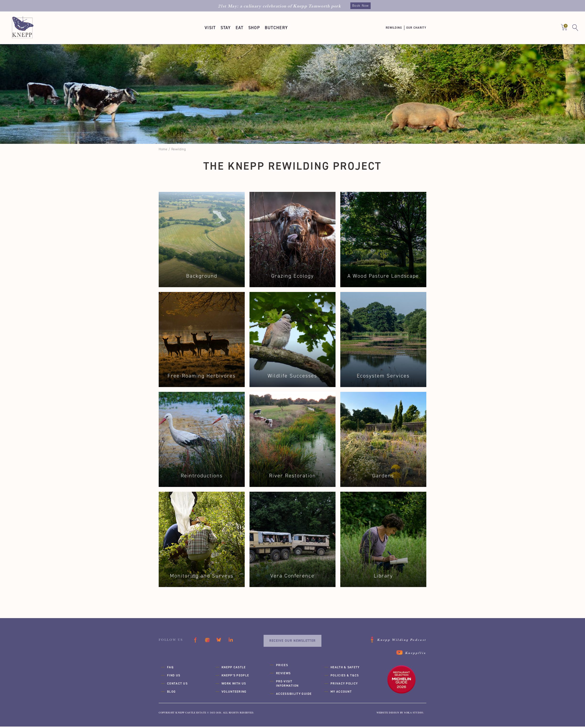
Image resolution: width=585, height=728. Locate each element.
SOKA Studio (414, 714)
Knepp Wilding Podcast (402, 641)
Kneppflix (416, 654)
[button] (210, 28)
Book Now (360, 6)
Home (163, 149)
